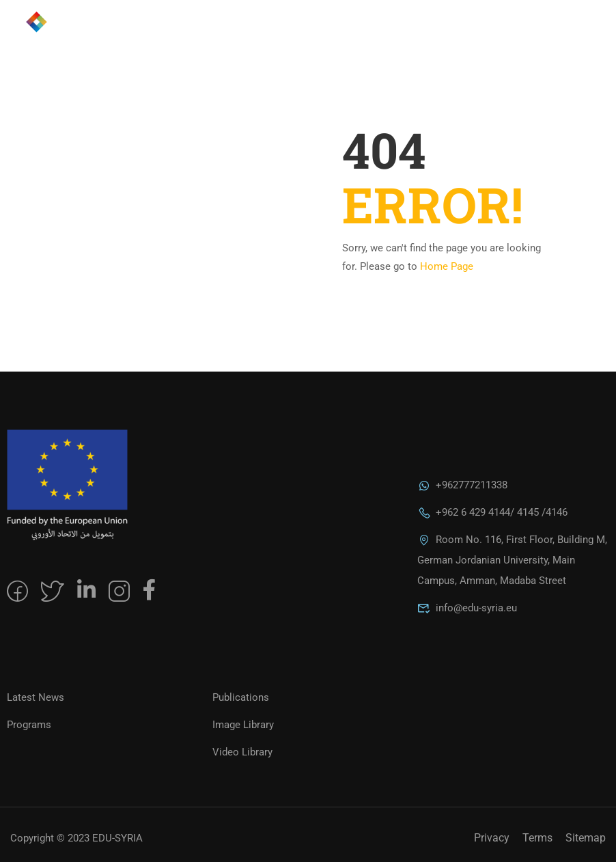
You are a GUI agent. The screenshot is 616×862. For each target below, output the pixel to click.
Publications (241, 697)
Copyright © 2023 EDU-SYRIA (76, 838)
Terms (537, 838)
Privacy (492, 838)
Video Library (242, 752)
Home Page (447, 266)
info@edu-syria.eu (467, 608)
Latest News (36, 697)
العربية (517, 34)
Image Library (243, 725)
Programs (29, 725)
